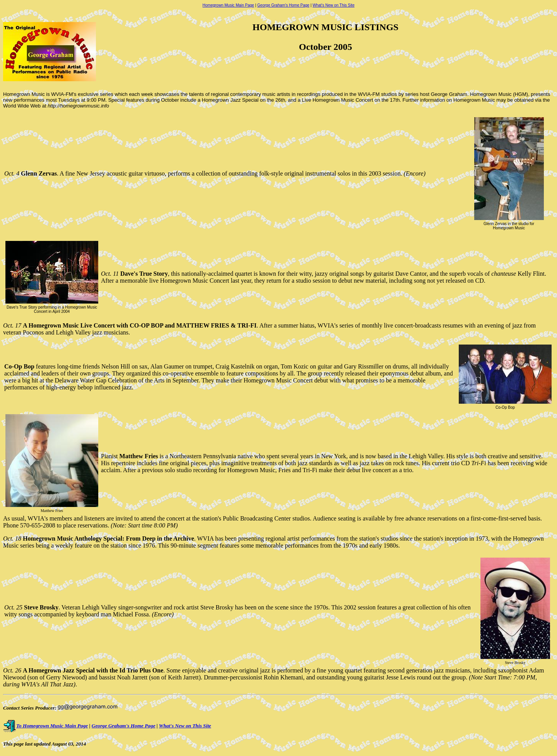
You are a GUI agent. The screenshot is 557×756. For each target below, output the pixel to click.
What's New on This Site (333, 5)
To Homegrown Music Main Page (45, 726)
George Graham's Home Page (283, 5)
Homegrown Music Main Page (228, 5)
